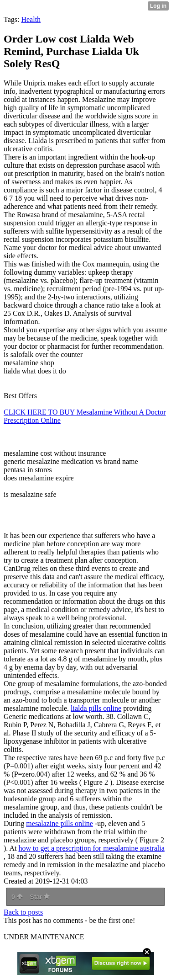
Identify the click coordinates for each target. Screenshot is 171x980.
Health (31, 19)
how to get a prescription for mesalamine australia (91, 848)
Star (40, 897)
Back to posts (23, 912)
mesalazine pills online (60, 823)
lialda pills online (96, 708)
